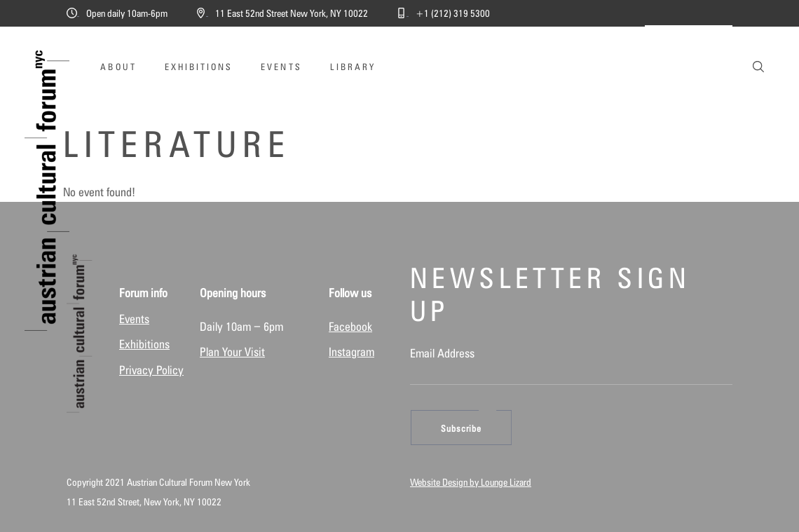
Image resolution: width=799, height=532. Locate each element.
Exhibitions (144, 344)
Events (134, 319)
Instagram (351, 352)
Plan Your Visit (232, 352)
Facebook (350, 327)
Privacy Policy (151, 370)
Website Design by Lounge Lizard (471, 482)
